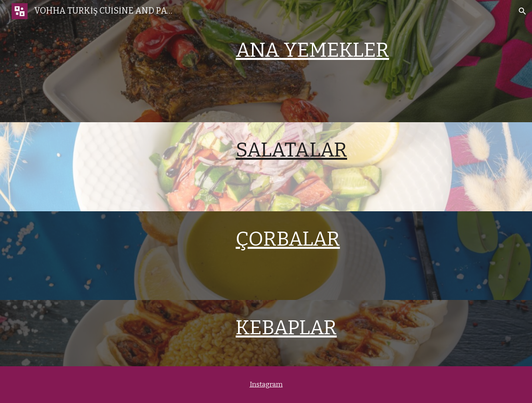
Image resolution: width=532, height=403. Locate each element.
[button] (522, 11)
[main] (364, 50)
